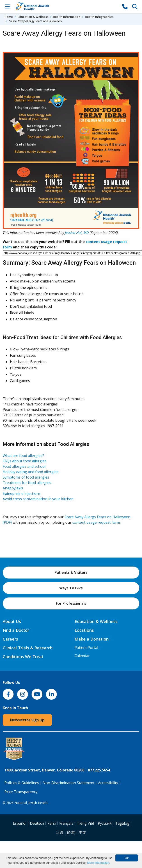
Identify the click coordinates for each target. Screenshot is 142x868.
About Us (12, 621)
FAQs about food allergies (25, 461)
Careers (10, 639)
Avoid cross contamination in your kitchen (38, 499)
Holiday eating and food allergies (31, 472)
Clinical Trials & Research (28, 648)
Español (20, 823)
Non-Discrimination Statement (69, 783)
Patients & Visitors (71, 572)
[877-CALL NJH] (125, 6)
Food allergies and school (24, 466)
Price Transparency (21, 792)
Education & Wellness (33, 17)
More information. (99, 863)
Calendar (82, 656)
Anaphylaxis (13, 488)
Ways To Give (71, 588)
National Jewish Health (31, 803)
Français (66, 823)
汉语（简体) (66, 832)
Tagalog (122, 823)
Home (9, 17)
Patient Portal (86, 648)
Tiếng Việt (86, 823)
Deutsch (37, 823)
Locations (84, 630)
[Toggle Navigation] (7, 6)
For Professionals (71, 603)
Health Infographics (99, 17)
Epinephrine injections (22, 493)
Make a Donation (92, 639)
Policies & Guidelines (22, 783)
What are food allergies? (23, 456)
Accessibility (108, 783)
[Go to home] (66, 6)
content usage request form (96, 522)
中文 (82, 832)
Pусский (105, 823)
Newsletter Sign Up (27, 720)
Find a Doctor (16, 630)
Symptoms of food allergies (26, 477)
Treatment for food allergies (27, 483)
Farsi (52, 823)
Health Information (67, 17)
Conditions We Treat (23, 657)
